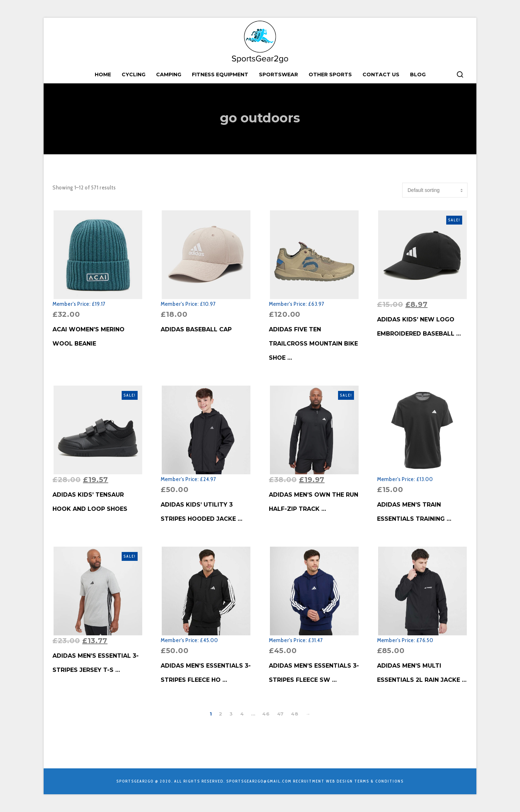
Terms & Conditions (379, 781)
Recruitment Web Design (323, 781)
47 (280, 714)
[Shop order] (435, 190)
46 (266, 714)
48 (295, 714)
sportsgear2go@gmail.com (259, 781)
